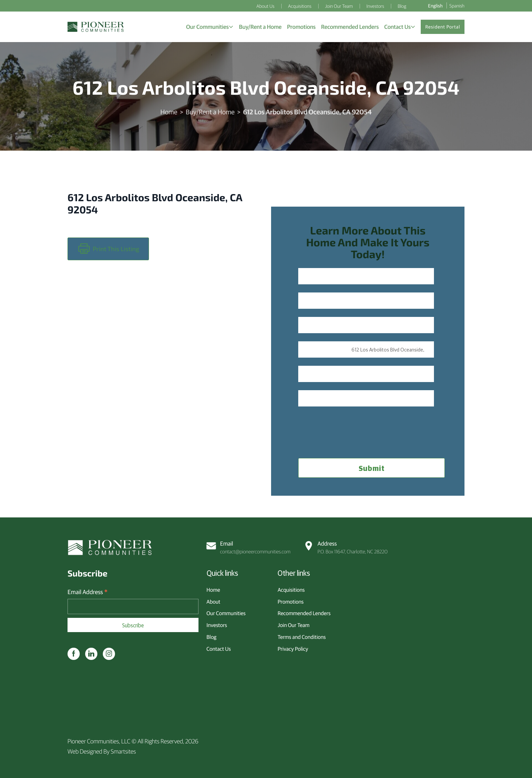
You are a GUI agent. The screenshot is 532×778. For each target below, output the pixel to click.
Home (169, 112)
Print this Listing (109, 249)
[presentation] (350, 428)
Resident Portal (443, 27)
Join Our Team (293, 625)
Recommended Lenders (304, 613)
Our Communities (226, 613)
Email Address (88, 592)
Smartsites (123, 751)
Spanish (457, 5)
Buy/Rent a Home (210, 112)
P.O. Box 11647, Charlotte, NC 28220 (346, 547)
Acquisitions (291, 590)
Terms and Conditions (302, 637)
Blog (212, 637)
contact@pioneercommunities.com (249, 547)
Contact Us (219, 649)
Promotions (291, 602)
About (214, 602)
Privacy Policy (293, 649)
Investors (217, 625)
